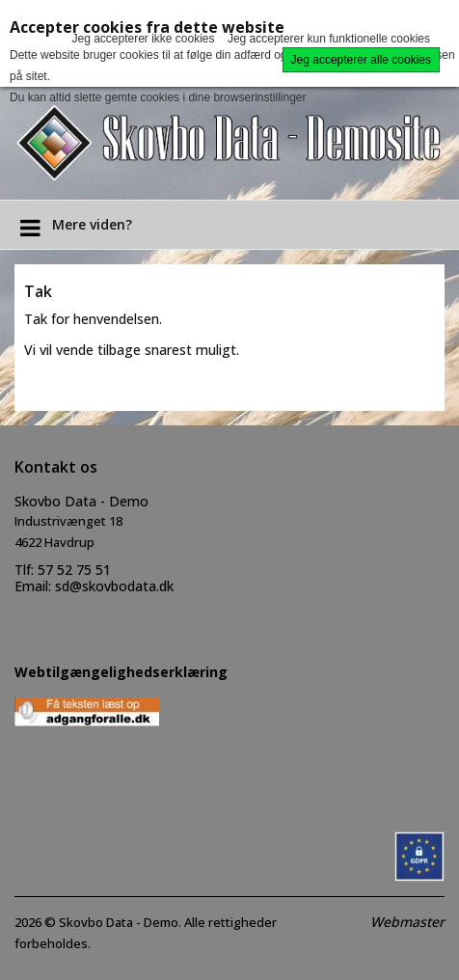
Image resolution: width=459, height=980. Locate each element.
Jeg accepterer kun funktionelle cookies (329, 39)
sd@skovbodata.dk (114, 586)
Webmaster (407, 922)
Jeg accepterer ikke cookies (143, 39)
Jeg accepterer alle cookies (361, 60)
